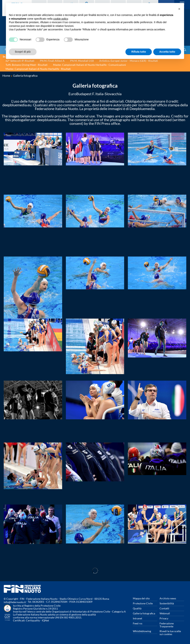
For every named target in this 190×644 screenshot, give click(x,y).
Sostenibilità (167, 603)
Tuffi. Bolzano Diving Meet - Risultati (27, 65)
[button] (179, 9)
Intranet (137, 618)
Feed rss (138, 623)
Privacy (164, 618)
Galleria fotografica (144, 613)
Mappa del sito (141, 598)
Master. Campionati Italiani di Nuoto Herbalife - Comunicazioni (90, 65)
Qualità (137, 608)
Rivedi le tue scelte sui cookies (170, 633)
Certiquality (33, 620)
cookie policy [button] (61, 19)
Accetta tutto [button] (167, 52)
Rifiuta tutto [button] (139, 52)
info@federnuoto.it (15, 602)
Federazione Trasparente (167, 625)
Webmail (165, 613)
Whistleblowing (142, 631)
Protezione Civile (143, 603)
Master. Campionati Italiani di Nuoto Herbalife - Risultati (38, 69)
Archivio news (168, 598)
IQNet (45, 620)
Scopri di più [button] (23, 52)
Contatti (164, 608)
